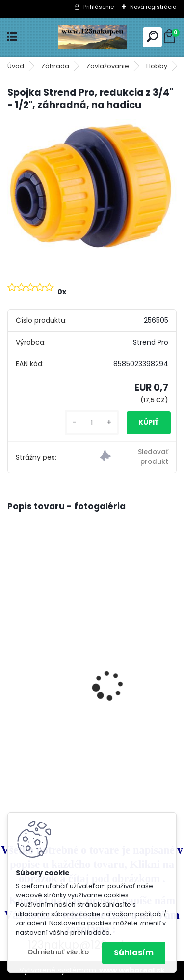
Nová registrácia (153, 7)
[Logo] (92, 37)
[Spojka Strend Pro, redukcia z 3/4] (92, 186)
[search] (152, 37)
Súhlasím (134, 953)
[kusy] (92, 423)
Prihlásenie (99, 7)
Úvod (16, 66)
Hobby (157, 66)
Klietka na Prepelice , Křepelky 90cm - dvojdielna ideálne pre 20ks (85, 660)
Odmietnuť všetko (58, 952)
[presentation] (13, 668)
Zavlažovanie (108, 66)
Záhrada (55, 66)
